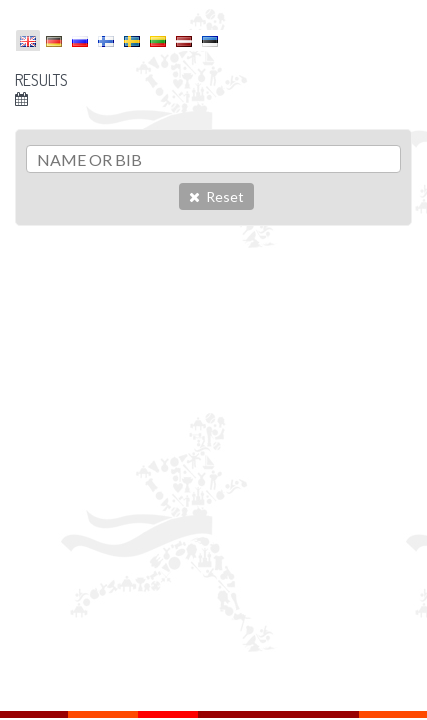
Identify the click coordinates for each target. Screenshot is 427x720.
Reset (216, 196)
